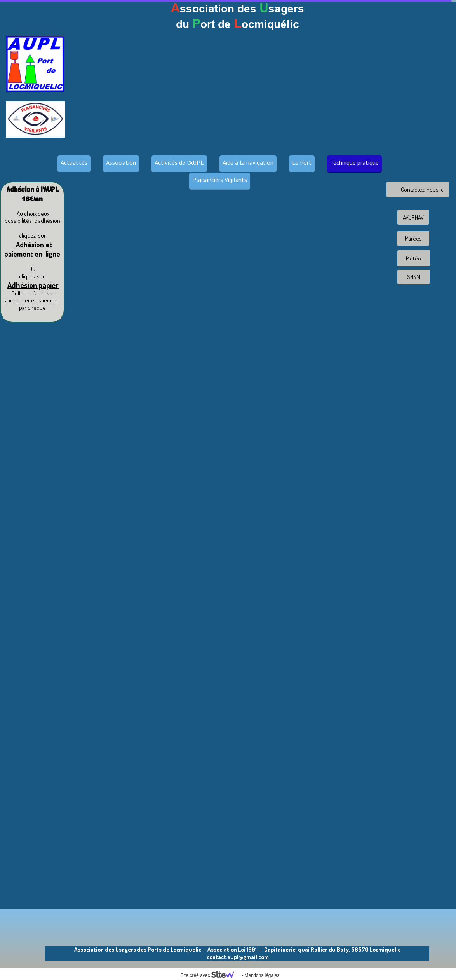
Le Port (302, 162)
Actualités (74, 162)
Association (121, 162)
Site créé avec (210, 975)
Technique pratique (354, 162)
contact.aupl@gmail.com (238, 957)
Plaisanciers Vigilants (220, 180)
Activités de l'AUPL (179, 162)
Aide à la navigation (248, 162)
